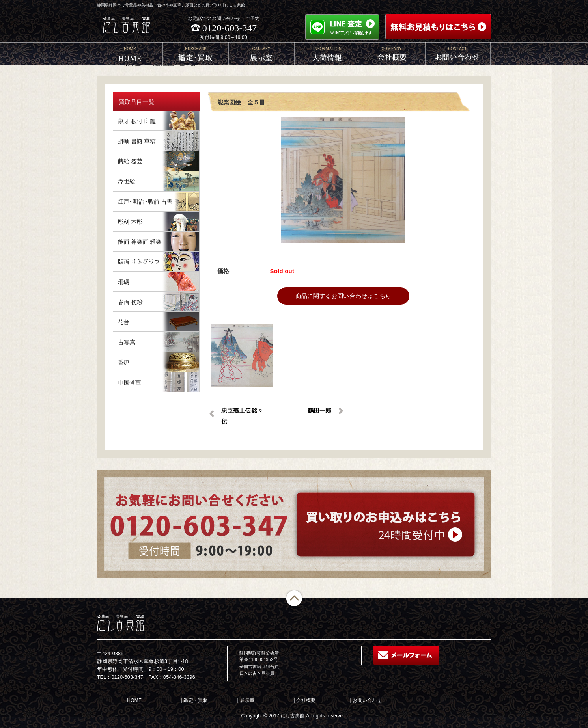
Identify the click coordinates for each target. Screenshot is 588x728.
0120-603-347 (230, 28)
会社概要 (306, 700)
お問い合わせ (367, 700)
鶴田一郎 (320, 411)
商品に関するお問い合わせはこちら (343, 296)
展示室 (247, 700)
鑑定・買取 (195, 700)
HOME (134, 700)
